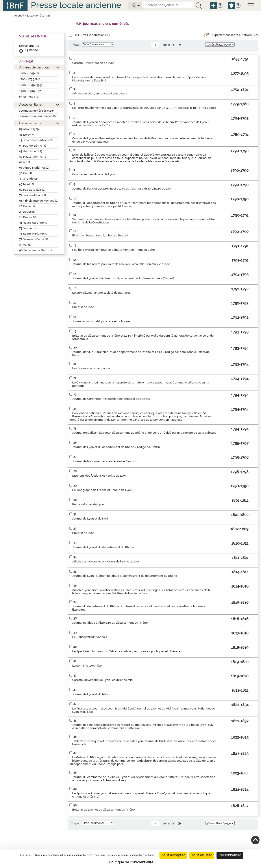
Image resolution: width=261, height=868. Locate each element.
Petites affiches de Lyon (88, 504)
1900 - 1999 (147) (30, 91)
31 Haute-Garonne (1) (33, 223)
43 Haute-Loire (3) (31, 151)
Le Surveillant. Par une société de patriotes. (102, 293)
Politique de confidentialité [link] (131, 862)
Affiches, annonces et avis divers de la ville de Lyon (106, 561)
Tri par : (76, 45)
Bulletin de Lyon (83, 307)
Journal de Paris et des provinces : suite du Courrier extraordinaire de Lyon (122, 189)
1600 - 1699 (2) (29, 73)
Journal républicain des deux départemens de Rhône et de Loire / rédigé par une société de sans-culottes (144, 433)
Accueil (19, 16)
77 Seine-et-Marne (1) (34, 239)
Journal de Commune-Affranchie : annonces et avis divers (111, 399)
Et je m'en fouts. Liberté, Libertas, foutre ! (100, 235)
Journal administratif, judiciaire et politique (101, 321)
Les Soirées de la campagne (91, 368)
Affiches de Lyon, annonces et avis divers (100, 93)
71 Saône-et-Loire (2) (33, 195)
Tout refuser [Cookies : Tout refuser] (202, 855)
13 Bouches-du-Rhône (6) (36, 140)
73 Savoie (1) (27, 228)
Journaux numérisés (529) (36, 111)
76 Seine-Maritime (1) (33, 234)
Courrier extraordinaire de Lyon (93, 174)
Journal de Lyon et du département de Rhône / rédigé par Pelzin (116, 447)
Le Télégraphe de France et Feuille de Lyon (102, 490)
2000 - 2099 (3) (29, 97)
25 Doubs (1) (27, 212)
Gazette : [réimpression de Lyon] (94, 63)
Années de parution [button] (34, 67)
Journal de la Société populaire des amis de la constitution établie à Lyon (121, 264)
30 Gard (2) (26, 173)
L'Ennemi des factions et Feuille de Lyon (99, 476)
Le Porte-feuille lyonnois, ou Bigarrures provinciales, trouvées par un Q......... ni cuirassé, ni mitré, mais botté (144, 108)
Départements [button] (30, 123)
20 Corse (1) (27, 206)
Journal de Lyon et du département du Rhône (103, 547)
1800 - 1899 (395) (31, 85)
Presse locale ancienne (76, 5)
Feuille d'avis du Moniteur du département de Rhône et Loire (114, 250)
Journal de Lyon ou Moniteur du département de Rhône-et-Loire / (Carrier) (123, 278)
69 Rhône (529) (29, 129)
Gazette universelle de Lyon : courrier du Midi (103, 680)
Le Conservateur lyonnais (90, 637)
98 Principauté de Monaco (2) (39, 201)
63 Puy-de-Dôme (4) (33, 146)
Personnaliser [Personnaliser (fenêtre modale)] (230, 855)
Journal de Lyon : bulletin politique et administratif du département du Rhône (125, 576)
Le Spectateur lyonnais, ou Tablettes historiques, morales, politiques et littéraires (127, 651)
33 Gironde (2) (28, 179)
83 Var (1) (25, 245)
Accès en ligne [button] (30, 104)
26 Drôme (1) (28, 217)
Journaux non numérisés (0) (38, 116)
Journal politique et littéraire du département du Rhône (110, 623)
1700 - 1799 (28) (30, 79)
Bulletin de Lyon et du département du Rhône (104, 810)
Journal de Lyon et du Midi (90, 519)
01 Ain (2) (25, 162)
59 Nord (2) (27, 184)
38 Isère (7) (26, 135)
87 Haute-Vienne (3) (33, 157)
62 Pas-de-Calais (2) (32, 190)
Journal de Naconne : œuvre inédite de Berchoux (106, 461)
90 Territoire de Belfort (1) (37, 250)
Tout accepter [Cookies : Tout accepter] (173, 855)
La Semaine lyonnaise (87, 666)
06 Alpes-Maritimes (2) (34, 168)
